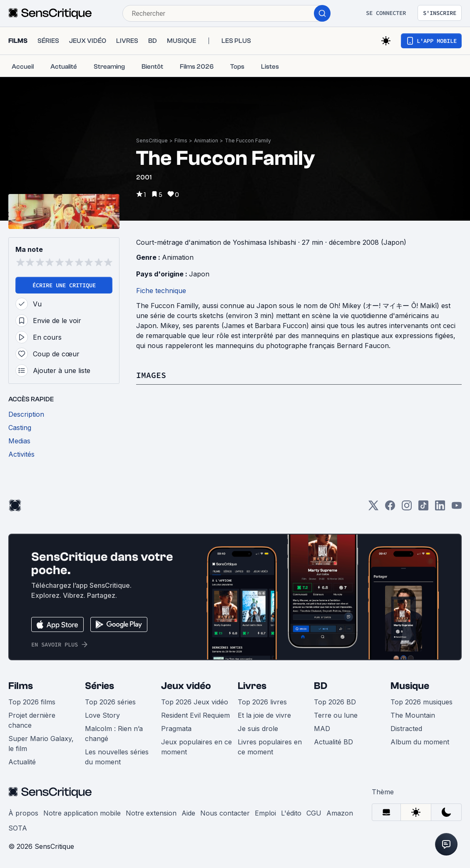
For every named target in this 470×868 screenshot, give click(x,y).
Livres (252, 686)
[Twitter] (373, 508)
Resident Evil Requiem (195, 715)
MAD (322, 729)
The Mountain (413, 715)
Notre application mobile (82, 813)
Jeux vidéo (186, 686)
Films (181, 141)
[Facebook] (390, 508)
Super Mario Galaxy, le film (41, 744)
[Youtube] (457, 508)
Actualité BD (333, 742)
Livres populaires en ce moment (270, 747)
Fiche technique (161, 291)
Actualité (22, 762)
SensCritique (152, 141)
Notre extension (151, 813)
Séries (99, 686)
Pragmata (176, 729)
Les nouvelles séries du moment (117, 757)
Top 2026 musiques (422, 702)
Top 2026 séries (110, 702)
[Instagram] (407, 508)
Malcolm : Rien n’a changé (114, 734)
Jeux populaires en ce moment (196, 747)
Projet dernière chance (32, 720)
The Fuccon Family (248, 141)
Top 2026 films (32, 702)
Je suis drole (258, 729)
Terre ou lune (336, 715)
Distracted (406, 729)
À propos (23, 813)
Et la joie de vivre (264, 715)
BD (321, 686)
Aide (188, 813)
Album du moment (420, 742)
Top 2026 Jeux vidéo (195, 702)
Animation (206, 141)
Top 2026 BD (335, 702)
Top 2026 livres (262, 702)
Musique (410, 686)
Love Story (102, 715)
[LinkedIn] (440, 508)
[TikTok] (423, 508)
